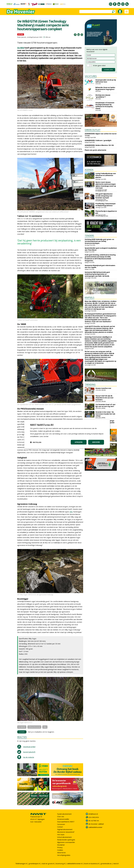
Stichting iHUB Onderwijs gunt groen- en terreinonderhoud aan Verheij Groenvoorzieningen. (99, 241)
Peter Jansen (22, 37)
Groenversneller (63, 819)
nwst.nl (116, 863)
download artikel (29, 747)
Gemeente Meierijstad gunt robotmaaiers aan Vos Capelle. (100, 266)
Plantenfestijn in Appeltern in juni (106, 212)
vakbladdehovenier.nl (75, 863)
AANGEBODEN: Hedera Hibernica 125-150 (99, 145)
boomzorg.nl (60, 863)
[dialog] (67, 434)
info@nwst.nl (93, 814)
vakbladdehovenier (95, 827)
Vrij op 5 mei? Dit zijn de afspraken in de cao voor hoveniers (104, 398)
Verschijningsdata (64, 855)
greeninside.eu (106, 863)
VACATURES (91, 76)
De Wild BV (22, 727)
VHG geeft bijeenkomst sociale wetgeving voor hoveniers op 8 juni (104, 196)
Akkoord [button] (96, 442)
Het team (61, 835)
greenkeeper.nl (34, 863)
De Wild (21, 48)
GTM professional (34, 727)
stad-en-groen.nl (48, 863)
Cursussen (61, 824)
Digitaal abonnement (65, 829)
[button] (36, 442)
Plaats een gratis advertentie (95, 150)
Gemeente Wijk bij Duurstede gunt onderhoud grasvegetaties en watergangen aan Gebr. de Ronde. (97, 274)
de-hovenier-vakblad (96, 824)
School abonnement (64, 837)
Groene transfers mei (103, 388)
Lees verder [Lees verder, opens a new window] (44, 436)
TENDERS (89, 236)
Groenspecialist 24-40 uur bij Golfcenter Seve (106, 81)
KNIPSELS (89, 297)
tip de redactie (29, 757)
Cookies (60, 850)
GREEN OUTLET (93, 130)
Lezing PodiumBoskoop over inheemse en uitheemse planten (106, 175)
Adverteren (61, 853)
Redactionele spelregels (66, 840)
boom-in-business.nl (91, 863)
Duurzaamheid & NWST (66, 822)
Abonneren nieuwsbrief (66, 832)
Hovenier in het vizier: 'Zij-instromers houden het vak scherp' (105, 414)
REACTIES (22, 737)
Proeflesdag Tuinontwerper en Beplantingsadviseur (106, 205)
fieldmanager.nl (21, 863)
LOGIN (22, 732)
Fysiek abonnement (64, 814)
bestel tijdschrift (29, 752)
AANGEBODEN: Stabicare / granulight (98, 140)
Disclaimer (61, 845)
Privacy (60, 847)
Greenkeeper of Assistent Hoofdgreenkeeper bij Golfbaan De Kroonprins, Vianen (105, 106)
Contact (60, 827)
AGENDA (89, 170)
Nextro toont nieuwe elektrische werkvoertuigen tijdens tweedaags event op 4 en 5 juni (106, 185)
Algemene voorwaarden (66, 842)
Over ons (61, 816)
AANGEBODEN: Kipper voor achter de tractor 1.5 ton (101, 135)
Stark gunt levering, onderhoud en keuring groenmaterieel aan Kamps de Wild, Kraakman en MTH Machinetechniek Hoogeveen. (100, 258)
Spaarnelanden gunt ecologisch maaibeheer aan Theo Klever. (101, 249)
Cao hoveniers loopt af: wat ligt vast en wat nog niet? (105, 405)
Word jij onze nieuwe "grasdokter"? (103, 96)
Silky (71, 512)
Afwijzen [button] (79, 442)
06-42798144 (94, 821)
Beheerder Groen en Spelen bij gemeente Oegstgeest (105, 88)
